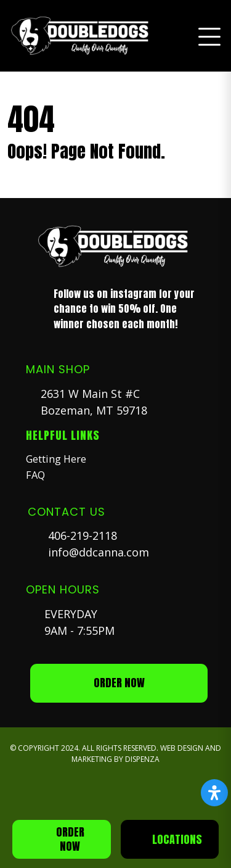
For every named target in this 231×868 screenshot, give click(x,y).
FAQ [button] (35, 475)
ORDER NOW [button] (119, 683)
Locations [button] (177, 839)
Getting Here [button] (56, 459)
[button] (82, 36)
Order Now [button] (70, 839)
